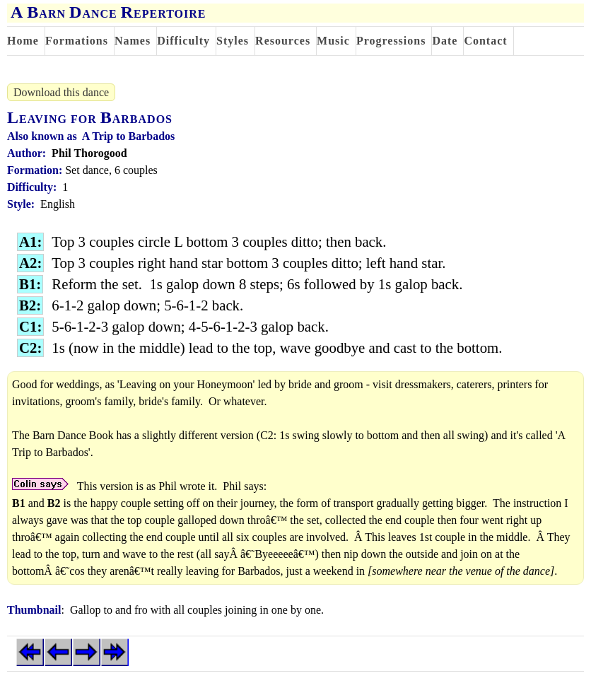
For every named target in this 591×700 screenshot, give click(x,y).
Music (333, 41)
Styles (233, 41)
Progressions (391, 41)
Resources (283, 41)
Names (133, 41)
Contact (485, 41)
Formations (77, 41)
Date (445, 41)
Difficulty (183, 41)
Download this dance (61, 92)
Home (23, 41)
